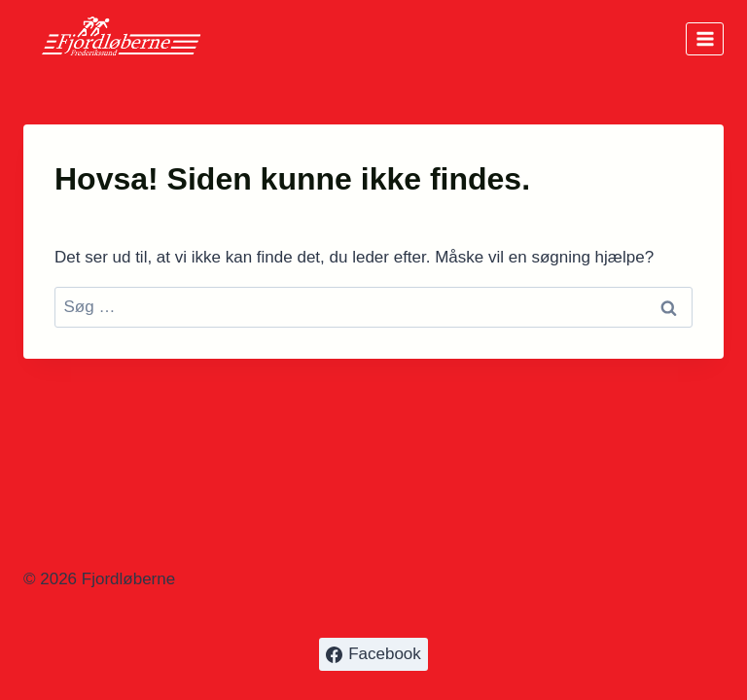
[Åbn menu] (705, 38)
